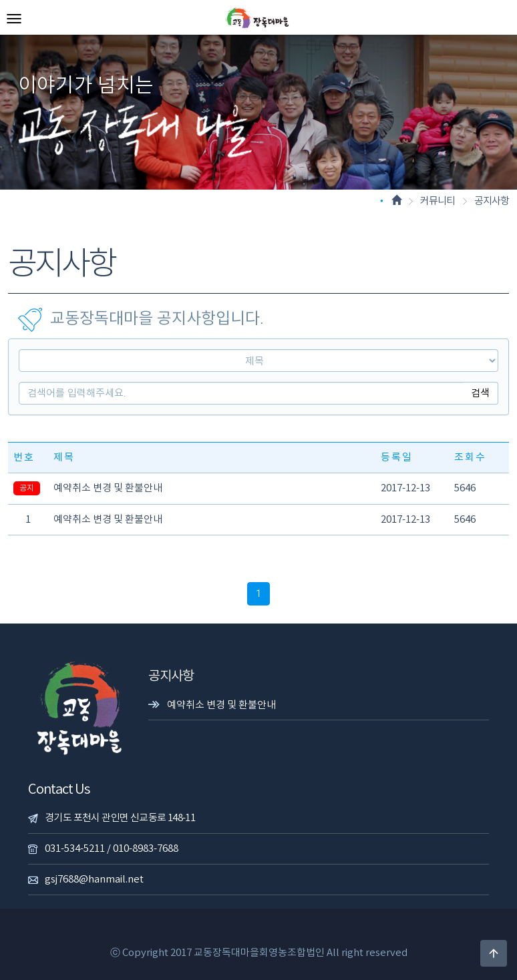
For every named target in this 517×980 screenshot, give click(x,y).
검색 (480, 393)
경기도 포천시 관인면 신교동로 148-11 (120, 818)
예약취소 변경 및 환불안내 (108, 488)
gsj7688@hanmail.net (94, 880)
